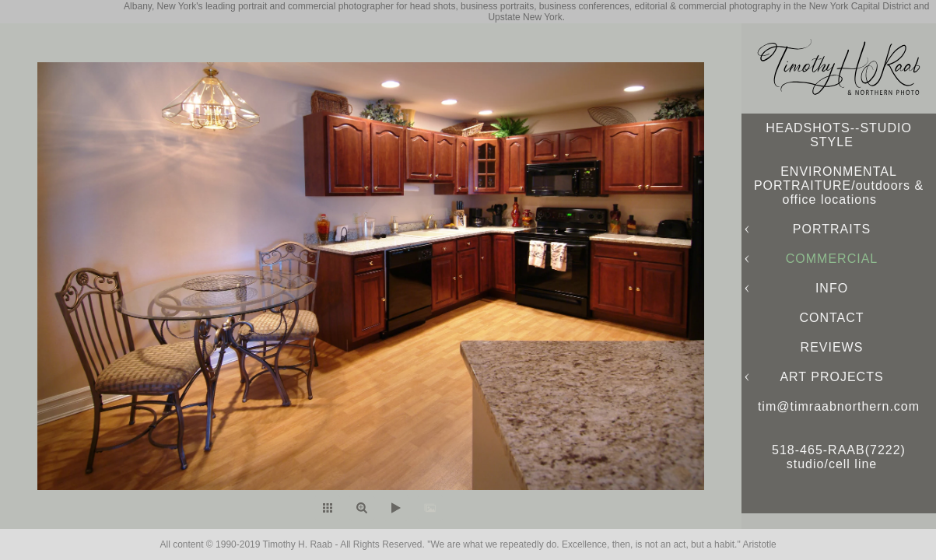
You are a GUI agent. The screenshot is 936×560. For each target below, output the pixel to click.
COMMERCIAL (832, 259)
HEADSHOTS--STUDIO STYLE (839, 135)
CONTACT (831, 318)
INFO (832, 288)
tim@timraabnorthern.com (839, 406)
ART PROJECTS (831, 377)
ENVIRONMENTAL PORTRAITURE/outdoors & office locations (839, 185)
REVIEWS (832, 347)
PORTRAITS (832, 229)
